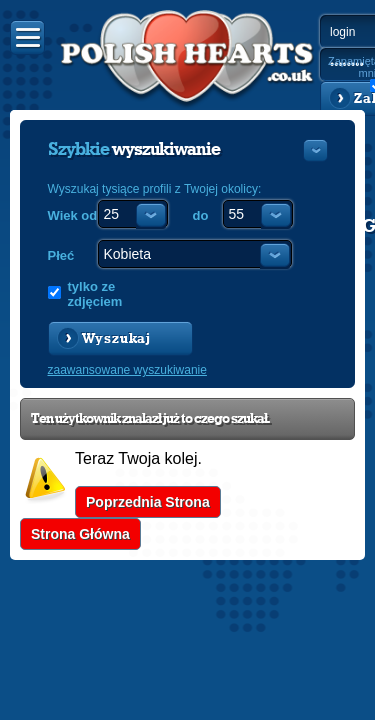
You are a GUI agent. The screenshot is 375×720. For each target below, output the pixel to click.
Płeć (61, 255)
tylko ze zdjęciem (95, 294)
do (201, 215)
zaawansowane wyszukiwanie (127, 370)
